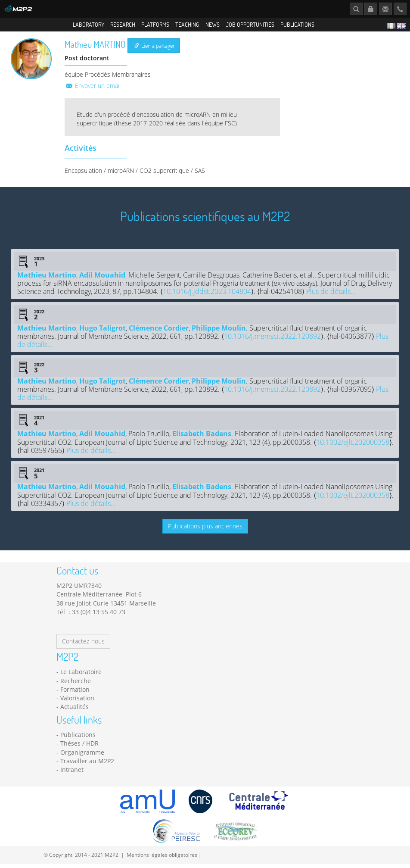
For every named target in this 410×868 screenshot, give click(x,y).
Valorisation (77, 703)
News (213, 24)
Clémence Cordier (159, 332)
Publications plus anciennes (205, 530)
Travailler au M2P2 (87, 766)
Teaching (187, 24)
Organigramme (82, 757)
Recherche (76, 685)
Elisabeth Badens (202, 438)
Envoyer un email (93, 90)
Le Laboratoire (81, 676)
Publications (297, 24)
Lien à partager (154, 50)
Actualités (75, 711)
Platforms (155, 24)
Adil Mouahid (102, 279)
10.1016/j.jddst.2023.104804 (207, 296)
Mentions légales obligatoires (162, 859)
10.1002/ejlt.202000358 (353, 446)
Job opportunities (250, 24)
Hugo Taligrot (102, 332)
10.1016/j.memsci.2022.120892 (272, 341)
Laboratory (89, 24)
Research (123, 24)
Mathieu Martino (47, 279)
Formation (75, 694)
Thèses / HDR (79, 748)
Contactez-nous (83, 646)
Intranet (72, 774)
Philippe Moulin (219, 332)
